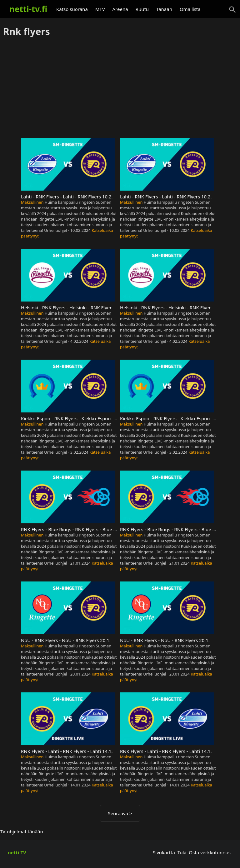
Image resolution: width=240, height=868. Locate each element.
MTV (100, 9)
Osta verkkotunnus (210, 852)
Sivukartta (164, 852)
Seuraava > (120, 813)
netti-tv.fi (28, 9)
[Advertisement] (120, 88)
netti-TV (17, 852)
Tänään (164, 9)
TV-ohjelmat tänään (22, 831)
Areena (120, 9)
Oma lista (190, 9)
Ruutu (142, 9)
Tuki (182, 852)
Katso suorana (72, 9)
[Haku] (232, 10)
